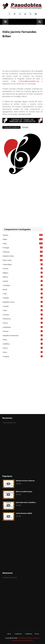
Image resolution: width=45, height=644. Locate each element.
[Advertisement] (22, 201)
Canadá (23, 306)
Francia (23, 269)
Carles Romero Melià (24, 513)
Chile (23, 294)
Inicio (9, 634)
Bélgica (23, 273)
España (23, 235)
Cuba (23, 310)
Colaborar (18, 634)
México (23, 277)
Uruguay (23, 356)
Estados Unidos (23, 256)
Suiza (23, 352)
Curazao (23, 315)
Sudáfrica (23, 344)
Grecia (23, 323)
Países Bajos (23, 264)
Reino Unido (23, 260)
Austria (23, 281)
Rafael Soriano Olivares (25, 481)
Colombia (23, 285)
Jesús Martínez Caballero (26, 502)
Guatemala (23, 327)
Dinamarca (23, 319)
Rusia (23, 340)
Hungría (23, 298)
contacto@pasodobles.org (28, 81)
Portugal (25, 127)
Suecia (23, 348)
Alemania (23, 252)
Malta (23, 239)
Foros (37, 634)
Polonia (23, 331)
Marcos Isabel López (24, 491)
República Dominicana (23, 335)
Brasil (23, 289)
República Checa (23, 302)
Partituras (29, 634)
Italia (23, 244)
